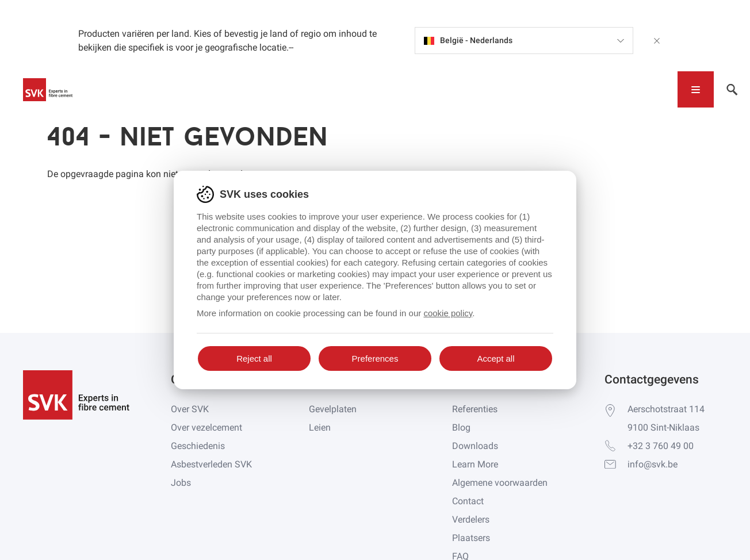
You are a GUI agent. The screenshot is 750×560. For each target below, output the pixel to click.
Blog (461, 427)
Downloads (475, 446)
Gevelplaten (333, 409)
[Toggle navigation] (696, 89)
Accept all (495, 358)
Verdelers (471, 519)
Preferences (375, 358)
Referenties (475, 409)
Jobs (181, 483)
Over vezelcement (206, 427)
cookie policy (448, 313)
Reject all (254, 358)
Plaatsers (471, 538)
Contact (468, 501)
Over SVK (190, 409)
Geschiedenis (198, 446)
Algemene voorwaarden (500, 483)
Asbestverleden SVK (211, 464)
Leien (320, 427)
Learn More (475, 464)
